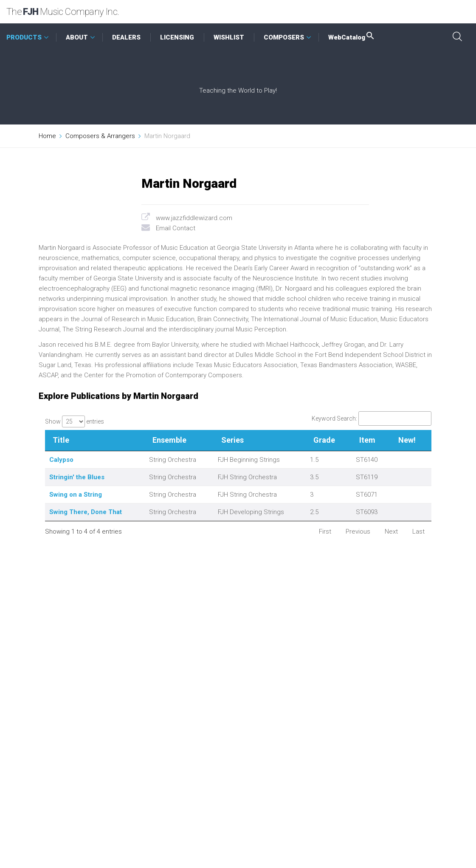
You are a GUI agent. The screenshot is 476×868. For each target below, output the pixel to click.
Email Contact (176, 228)
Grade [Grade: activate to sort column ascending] (324, 440)
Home (47, 136)
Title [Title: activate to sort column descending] (61, 440)
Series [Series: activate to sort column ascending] (232, 440)
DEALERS (126, 37)
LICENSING (177, 37)
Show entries (75, 421)
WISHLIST (229, 37)
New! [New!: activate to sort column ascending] (407, 440)
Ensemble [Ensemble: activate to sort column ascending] (169, 440)
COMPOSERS (284, 37)
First (325, 532)
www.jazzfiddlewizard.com (194, 218)
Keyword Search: (372, 418)
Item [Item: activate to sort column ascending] (367, 440)
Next (391, 532)
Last (418, 532)
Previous (358, 532)
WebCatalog (352, 37)
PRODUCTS (24, 37)
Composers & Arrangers (100, 136)
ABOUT (77, 37)
